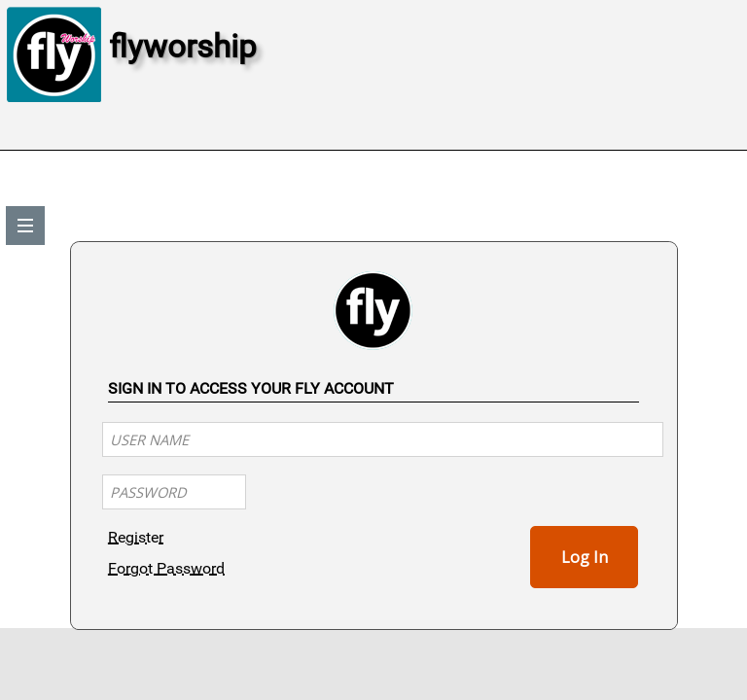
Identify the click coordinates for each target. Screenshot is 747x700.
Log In (585, 557)
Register (136, 537)
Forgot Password (166, 568)
